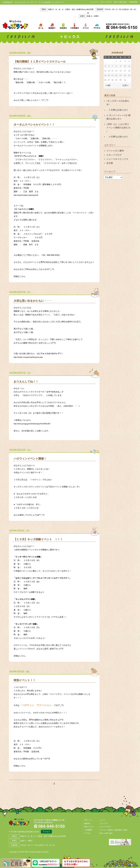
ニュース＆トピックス (116, 147)
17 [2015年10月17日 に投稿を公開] (125, 70)
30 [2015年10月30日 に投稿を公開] (120, 79)
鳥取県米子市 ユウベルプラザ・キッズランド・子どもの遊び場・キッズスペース (15, 25)
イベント (103, 820)
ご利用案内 (88, 830)
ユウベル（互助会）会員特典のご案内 (113, 830)
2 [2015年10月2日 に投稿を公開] (121, 61)
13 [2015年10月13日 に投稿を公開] (109, 70)
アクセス (46, 832)
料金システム (89, 827)
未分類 (109, 151)
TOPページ (88, 820)
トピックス (94, 2)
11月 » (126, 84)
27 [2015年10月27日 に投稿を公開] (109, 79)
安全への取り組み (120, 2)
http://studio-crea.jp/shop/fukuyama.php (31, 357)
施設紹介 (87, 823)
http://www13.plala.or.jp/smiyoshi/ (28, 195)
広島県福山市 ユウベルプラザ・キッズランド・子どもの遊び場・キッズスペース (23, 823)
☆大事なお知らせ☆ (116, 104)
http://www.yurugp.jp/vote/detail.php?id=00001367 (35, 424)
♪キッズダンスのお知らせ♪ (118, 99)
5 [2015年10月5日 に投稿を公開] (105, 66)
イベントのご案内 (114, 140)
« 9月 (108, 84)
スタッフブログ (106, 2)
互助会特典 (133, 2)
